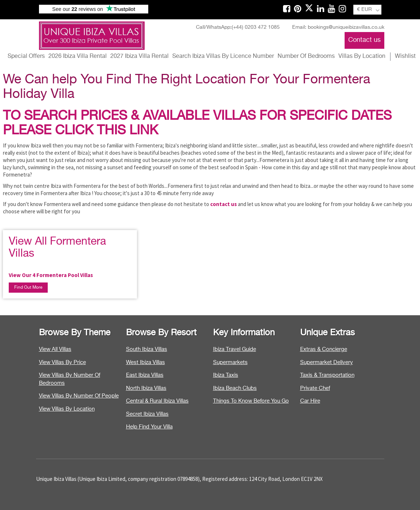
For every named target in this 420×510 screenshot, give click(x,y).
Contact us (364, 40)
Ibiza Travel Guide (235, 349)
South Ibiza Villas (147, 349)
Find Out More (28, 288)
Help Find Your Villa (149, 427)
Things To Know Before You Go (251, 401)
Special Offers (26, 56)
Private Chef (315, 388)
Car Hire (310, 401)
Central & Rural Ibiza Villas (157, 401)
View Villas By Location (67, 409)
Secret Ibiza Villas (147, 414)
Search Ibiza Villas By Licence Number (223, 56)
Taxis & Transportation (327, 375)
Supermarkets (230, 362)
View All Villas (55, 349)
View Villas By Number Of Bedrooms (70, 379)
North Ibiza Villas (146, 388)
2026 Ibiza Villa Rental (78, 56)
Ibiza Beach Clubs (235, 388)
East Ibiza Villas (145, 375)
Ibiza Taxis (226, 375)
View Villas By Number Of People (79, 396)
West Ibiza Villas (146, 362)
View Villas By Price (62, 362)
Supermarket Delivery (327, 362)
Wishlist (405, 56)
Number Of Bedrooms (306, 56)
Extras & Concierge (324, 349)
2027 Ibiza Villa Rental (140, 56)
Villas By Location (362, 56)
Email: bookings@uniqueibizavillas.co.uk (338, 27)
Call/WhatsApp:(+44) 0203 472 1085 (238, 27)
